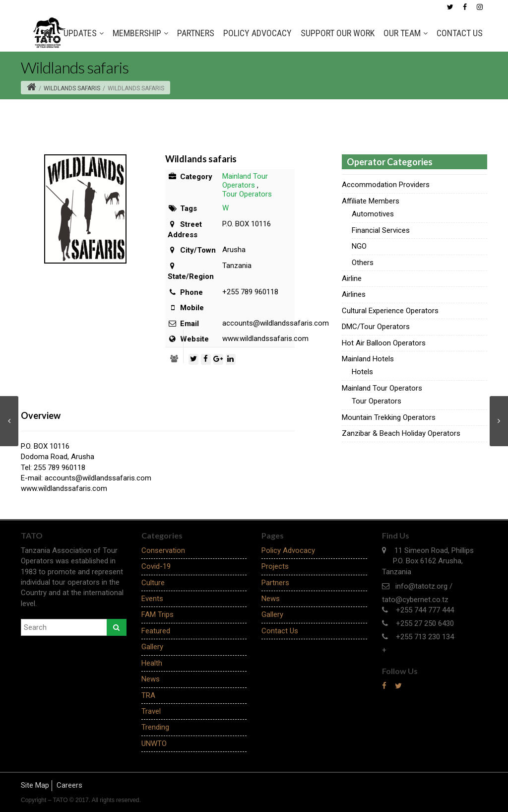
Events (152, 599)
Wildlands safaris (72, 88)
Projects (275, 566)
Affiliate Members (371, 201)
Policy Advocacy (257, 33)
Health (152, 663)
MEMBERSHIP (140, 33)
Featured (156, 631)
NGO (359, 246)
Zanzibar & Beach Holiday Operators (401, 433)
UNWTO (154, 744)
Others (363, 263)
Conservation (163, 550)
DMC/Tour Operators (376, 327)
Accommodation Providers (386, 185)
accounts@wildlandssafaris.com (98, 478)
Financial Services (381, 230)
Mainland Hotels (368, 359)
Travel (151, 711)
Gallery (152, 647)
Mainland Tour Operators (245, 181)
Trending (155, 727)
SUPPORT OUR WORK (338, 33)
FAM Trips (158, 614)
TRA (148, 695)
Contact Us (460, 33)
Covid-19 (156, 566)
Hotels (362, 372)
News (151, 679)
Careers (69, 785)
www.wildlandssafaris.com (64, 488)
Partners (196, 33)
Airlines (354, 294)
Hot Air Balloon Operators (384, 343)
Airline (352, 278)
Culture (153, 583)
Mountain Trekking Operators (389, 417)
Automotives (373, 214)
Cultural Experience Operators (390, 311)
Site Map (35, 785)
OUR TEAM (406, 33)
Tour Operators (247, 194)
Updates (84, 33)
